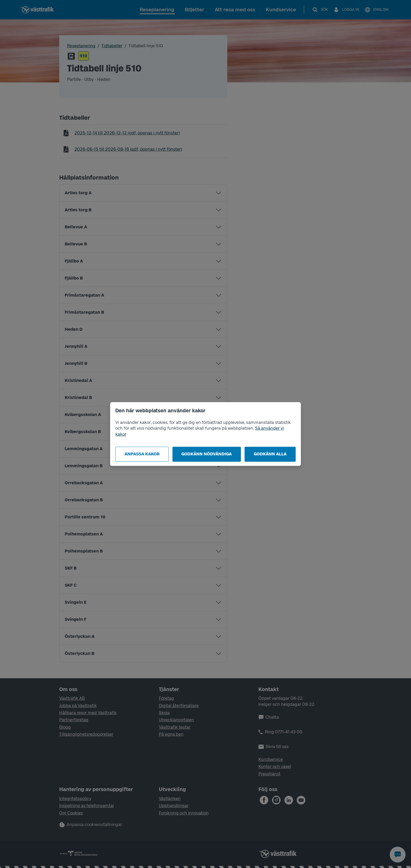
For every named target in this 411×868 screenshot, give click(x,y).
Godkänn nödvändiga (207, 454)
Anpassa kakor (142, 454)
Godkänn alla (270, 454)
